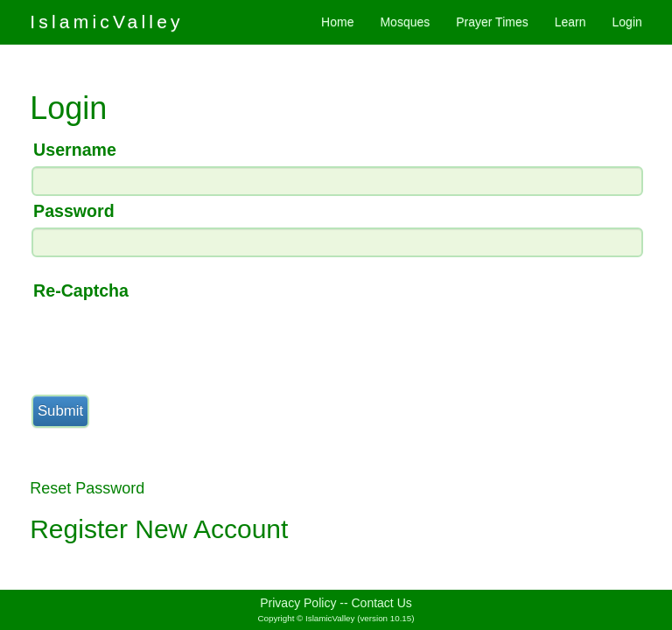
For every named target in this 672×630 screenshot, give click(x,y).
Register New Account (159, 529)
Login (627, 22)
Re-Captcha (81, 290)
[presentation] (163, 341)
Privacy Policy (298, 603)
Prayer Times (492, 22)
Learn (570, 22)
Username (75, 150)
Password (74, 211)
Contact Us (382, 603)
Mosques (405, 22)
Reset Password (87, 488)
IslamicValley (107, 21)
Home (337, 22)
